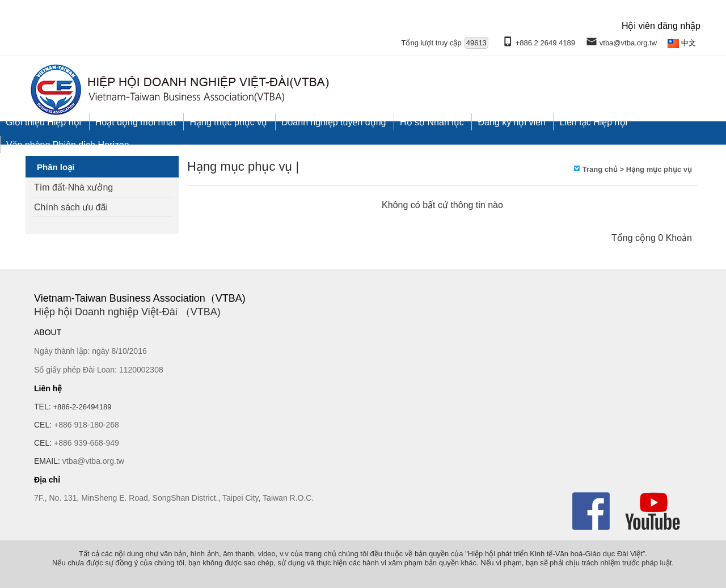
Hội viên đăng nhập (661, 26)
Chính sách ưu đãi (71, 207)
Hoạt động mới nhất (136, 122)
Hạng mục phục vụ (228, 122)
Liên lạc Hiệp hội (593, 122)
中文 (689, 43)
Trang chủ (600, 169)
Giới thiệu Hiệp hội (43, 122)
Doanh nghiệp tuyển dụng (334, 122)
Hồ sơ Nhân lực (432, 122)
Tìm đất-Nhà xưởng (73, 187)
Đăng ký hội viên (511, 122)
